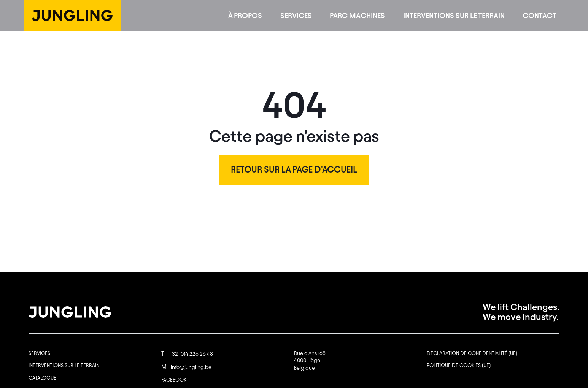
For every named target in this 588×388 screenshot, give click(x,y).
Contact (540, 16)
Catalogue (42, 378)
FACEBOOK (174, 380)
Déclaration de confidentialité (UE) (472, 353)
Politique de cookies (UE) (459, 365)
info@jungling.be (186, 367)
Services (296, 16)
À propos (245, 16)
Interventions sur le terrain (454, 16)
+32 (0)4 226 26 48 (187, 354)
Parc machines (357, 16)
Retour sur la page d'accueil (294, 169)
